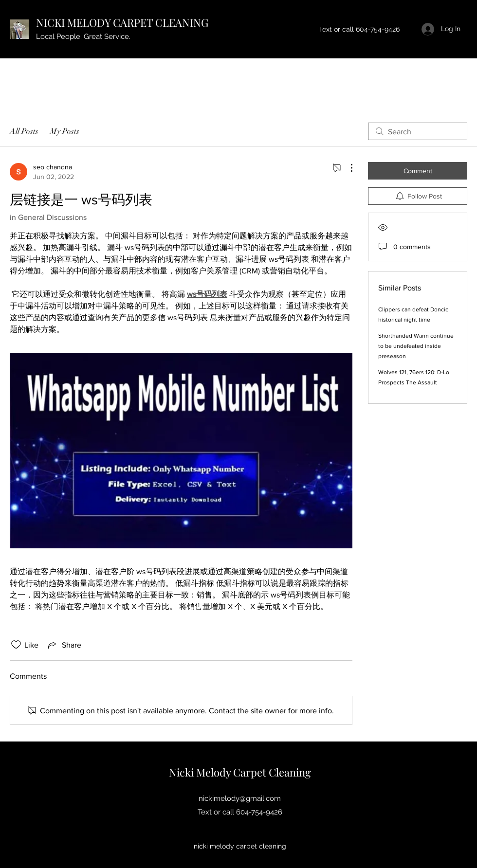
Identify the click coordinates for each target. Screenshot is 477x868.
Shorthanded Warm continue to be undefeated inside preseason (416, 346)
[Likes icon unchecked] (16, 645)
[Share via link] (64, 645)
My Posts (65, 131)
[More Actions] (347, 168)
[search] (418, 131)
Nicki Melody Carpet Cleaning (240, 772)
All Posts (24, 131)
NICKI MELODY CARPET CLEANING (122, 22)
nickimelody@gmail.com (240, 798)
